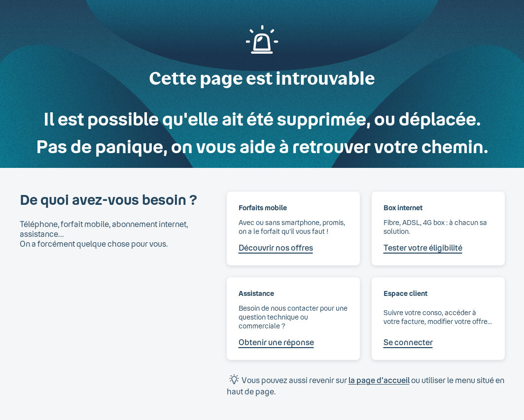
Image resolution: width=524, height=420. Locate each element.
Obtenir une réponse (276, 342)
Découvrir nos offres (276, 247)
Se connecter (408, 342)
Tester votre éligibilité (423, 247)
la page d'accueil (379, 380)
